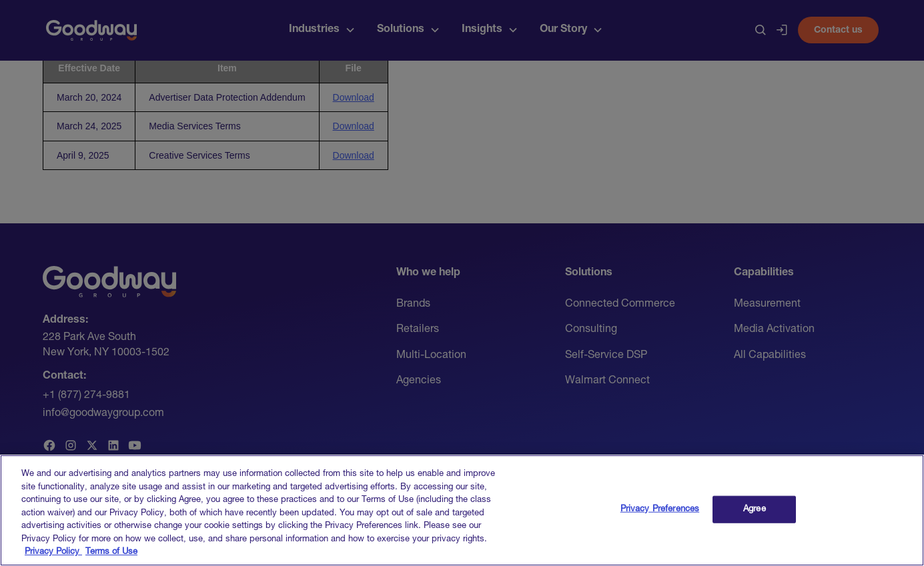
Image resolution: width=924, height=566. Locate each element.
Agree (755, 518)
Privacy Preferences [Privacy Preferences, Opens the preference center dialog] (660, 518)
